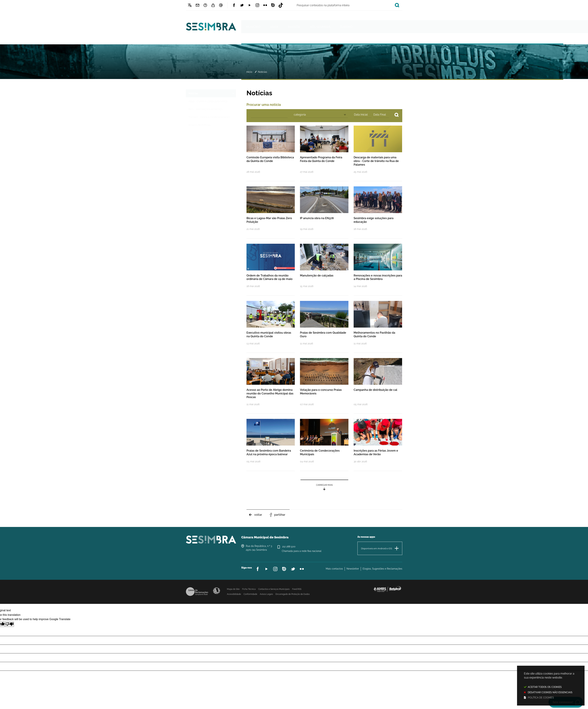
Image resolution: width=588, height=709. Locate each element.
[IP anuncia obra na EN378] (324, 212)
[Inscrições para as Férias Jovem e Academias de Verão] (378, 445)
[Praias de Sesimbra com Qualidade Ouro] (324, 327)
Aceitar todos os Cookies (545, 687)
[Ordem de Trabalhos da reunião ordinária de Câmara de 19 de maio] (271, 269)
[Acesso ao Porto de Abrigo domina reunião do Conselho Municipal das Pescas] (271, 386)
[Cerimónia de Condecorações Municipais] (324, 445)
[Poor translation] (10, 624)
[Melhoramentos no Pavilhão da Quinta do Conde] (378, 327)
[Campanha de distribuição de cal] (378, 386)
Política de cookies (541, 697)
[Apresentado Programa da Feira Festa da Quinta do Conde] (324, 153)
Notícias (262, 72)
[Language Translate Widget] (190, 5)
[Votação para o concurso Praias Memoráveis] (324, 386)
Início (249, 72)
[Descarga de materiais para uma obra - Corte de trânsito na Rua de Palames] (378, 153)
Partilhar (280, 515)
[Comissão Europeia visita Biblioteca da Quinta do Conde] (271, 153)
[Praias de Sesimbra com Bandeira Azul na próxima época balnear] (271, 445)
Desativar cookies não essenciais (550, 692)
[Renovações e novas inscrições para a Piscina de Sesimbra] (378, 269)
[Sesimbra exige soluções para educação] (378, 212)
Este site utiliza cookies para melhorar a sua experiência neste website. (551, 686)
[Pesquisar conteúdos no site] (397, 115)
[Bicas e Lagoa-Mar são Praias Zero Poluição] (271, 212)
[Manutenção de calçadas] (324, 269)
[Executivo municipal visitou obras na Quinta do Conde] (271, 327)
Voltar (258, 515)
